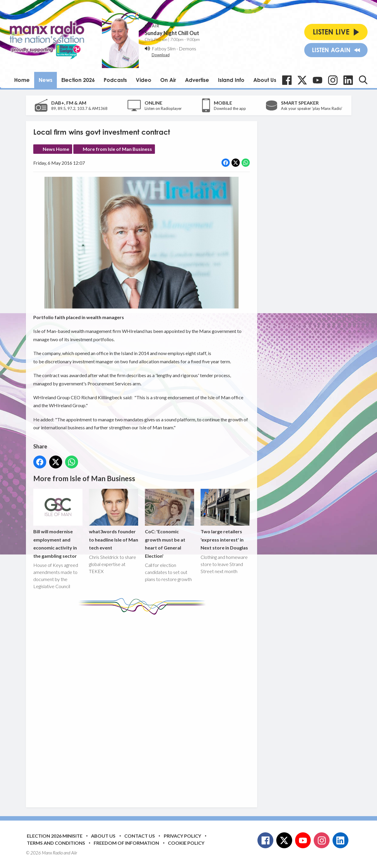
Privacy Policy (182, 836)
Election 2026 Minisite (55, 836)
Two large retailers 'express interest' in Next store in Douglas (225, 520)
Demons (187, 48)
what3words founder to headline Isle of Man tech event (114, 520)
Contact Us (140, 836)
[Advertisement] (144, 707)
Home (22, 80)
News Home (56, 149)
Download (161, 55)
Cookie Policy (186, 843)
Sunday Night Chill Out (172, 33)
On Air (168, 80)
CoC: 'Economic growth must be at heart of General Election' (169, 524)
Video (144, 80)
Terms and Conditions (56, 843)
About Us (265, 80)
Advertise (197, 80)
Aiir (74, 853)
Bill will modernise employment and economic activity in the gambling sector (58, 524)
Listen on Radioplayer (163, 108)
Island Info (231, 80)
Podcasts (115, 80)
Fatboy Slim (164, 48)
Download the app (230, 108)
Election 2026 (78, 80)
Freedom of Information (126, 843)
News (46, 80)
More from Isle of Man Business (117, 149)
